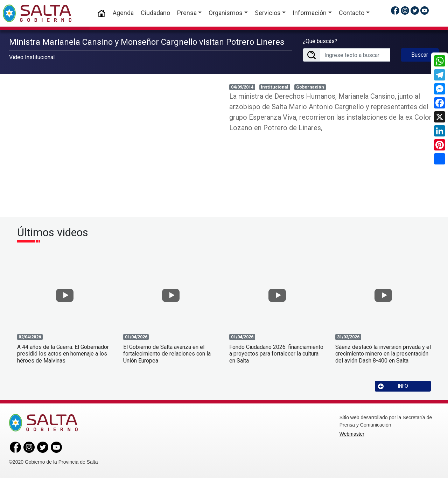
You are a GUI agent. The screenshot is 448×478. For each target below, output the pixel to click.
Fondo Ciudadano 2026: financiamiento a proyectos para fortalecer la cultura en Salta (276, 354)
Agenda (123, 13)
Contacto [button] (352, 13)
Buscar (420, 55)
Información (310, 13)
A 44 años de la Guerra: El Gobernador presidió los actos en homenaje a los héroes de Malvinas (63, 354)
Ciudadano (155, 13)
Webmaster (352, 434)
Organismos (226, 13)
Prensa (187, 13)
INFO (393, 386)
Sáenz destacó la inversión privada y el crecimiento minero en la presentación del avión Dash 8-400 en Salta (383, 354)
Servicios (268, 13)
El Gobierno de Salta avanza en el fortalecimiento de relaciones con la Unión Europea (167, 354)
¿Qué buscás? (320, 41)
